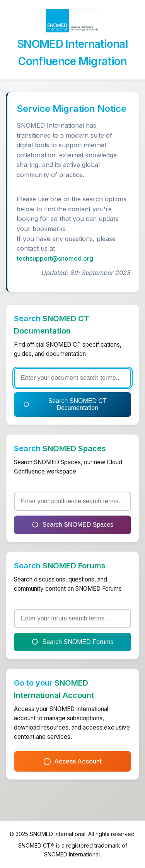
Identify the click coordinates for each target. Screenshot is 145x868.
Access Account (72, 761)
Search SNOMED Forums (72, 642)
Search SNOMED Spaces (72, 525)
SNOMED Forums (74, 566)
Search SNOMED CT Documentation (65, 404)
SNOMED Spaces (74, 448)
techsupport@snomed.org (55, 258)
